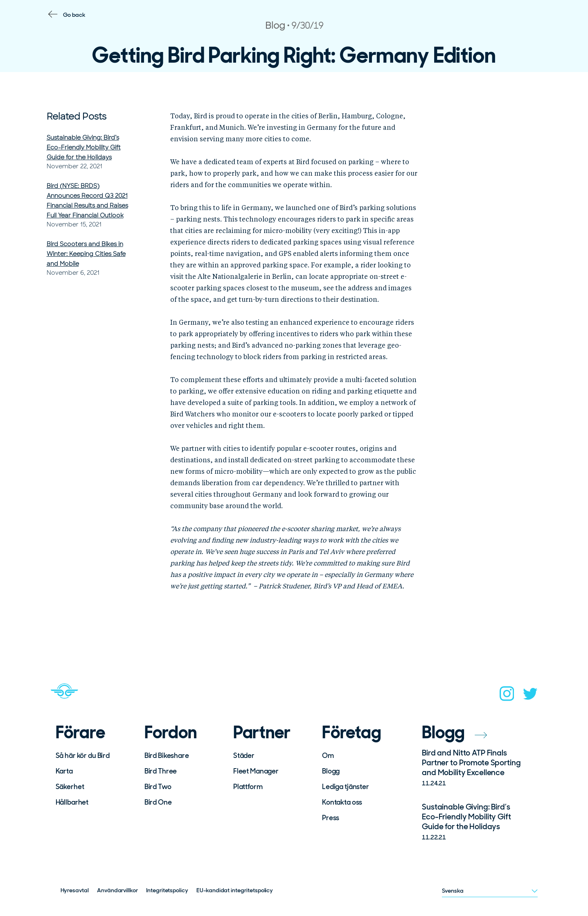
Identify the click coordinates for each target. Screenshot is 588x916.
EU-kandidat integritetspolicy (235, 890)
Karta (64, 771)
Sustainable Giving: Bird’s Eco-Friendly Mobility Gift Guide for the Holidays (84, 147)
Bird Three (161, 771)
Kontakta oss (342, 802)
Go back (74, 15)
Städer (244, 755)
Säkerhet (70, 787)
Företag (352, 733)
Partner (262, 733)
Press (331, 818)
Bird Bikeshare (167, 755)
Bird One (158, 802)
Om (328, 755)
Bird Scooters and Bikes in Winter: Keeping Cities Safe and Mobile (86, 254)
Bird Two (158, 787)
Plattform (248, 787)
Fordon (171, 733)
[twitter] (530, 696)
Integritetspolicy (167, 890)
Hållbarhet (72, 802)
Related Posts (77, 116)
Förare (80, 733)
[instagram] (507, 696)
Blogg (331, 771)
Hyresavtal (75, 890)
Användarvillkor (117, 890)
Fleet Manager (256, 771)
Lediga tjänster (346, 787)
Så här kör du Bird (83, 755)
